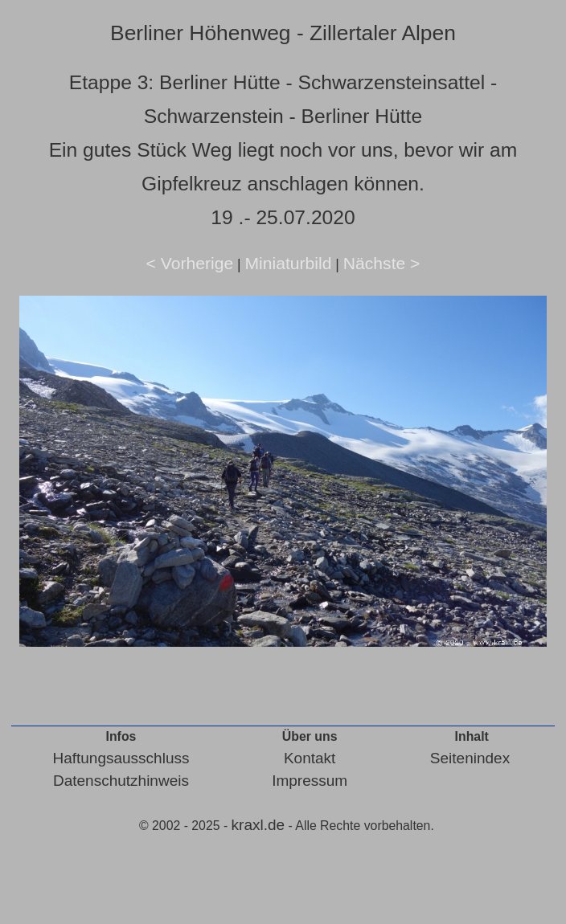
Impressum (310, 781)
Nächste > (382, 263)
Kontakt (310, 758)
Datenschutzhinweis (121, 781)
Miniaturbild (288, 263)
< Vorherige (190, 263)
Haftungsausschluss (121, 758)
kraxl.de (258, 825)
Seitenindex (470, 758)
